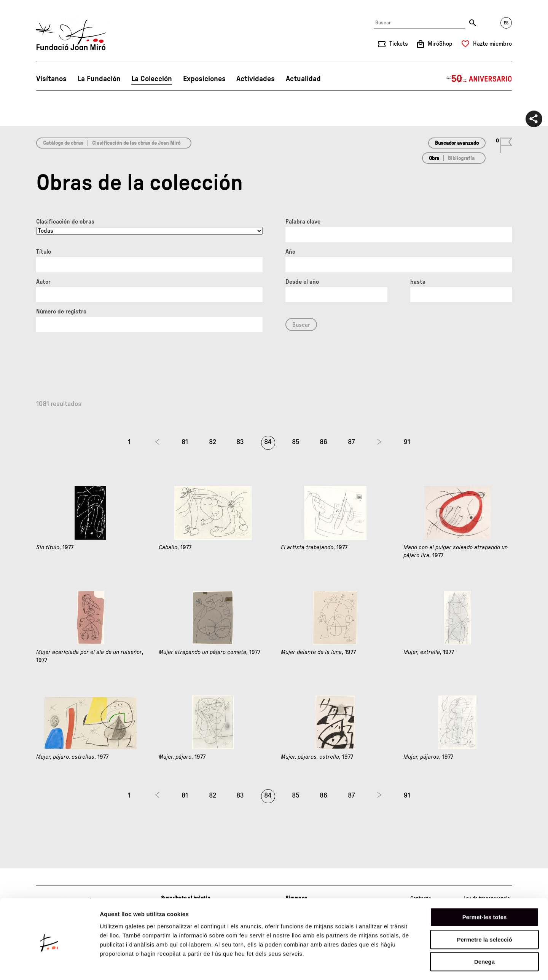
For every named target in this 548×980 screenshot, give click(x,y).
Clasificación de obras (65, 222)
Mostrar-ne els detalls (438, 965)
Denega (484, 931)
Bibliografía (461, 158)
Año (290, 252)
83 (240, 442)
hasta (418, 282)
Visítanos (51, 79)
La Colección (152, 79)
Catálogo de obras (63, 143)
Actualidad (303, 79)
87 (351, 442)
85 (296, 442)
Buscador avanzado (457, 143)
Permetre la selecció (484, 909)
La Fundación (99, 79)
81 (185, 442)
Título (44, 252)
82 (213, 442)
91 (407, 442)
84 (268, 442)
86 (323, 442)
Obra (434, 158)
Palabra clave (303, 222)
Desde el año (302, 282)
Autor (43, 282)
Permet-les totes (485, 887)
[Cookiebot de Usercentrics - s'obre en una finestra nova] (49, 965)
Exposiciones (204, 79)
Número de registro (61, 312)
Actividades (256, 79)
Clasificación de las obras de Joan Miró (136, 143)
